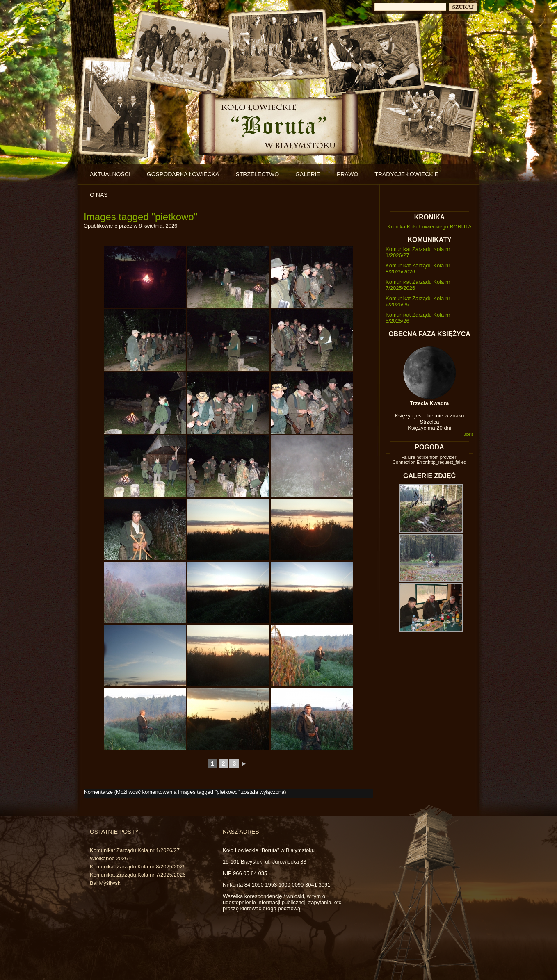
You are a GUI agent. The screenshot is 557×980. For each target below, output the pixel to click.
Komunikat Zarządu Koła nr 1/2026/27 (135, 850)
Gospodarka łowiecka (183, 174)
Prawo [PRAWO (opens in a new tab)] (347, 174)
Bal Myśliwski (106, 883)
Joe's (469, 434)
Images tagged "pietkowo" (140, 217)
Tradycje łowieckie (406, 174)
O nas (99, 195)
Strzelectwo (257, 174)
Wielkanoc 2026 (109, 858)
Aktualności (110, 174)
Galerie (308, 174)
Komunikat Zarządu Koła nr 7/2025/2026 (138, 875)
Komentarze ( (184, 792)
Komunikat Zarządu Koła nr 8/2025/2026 (138, 867)
